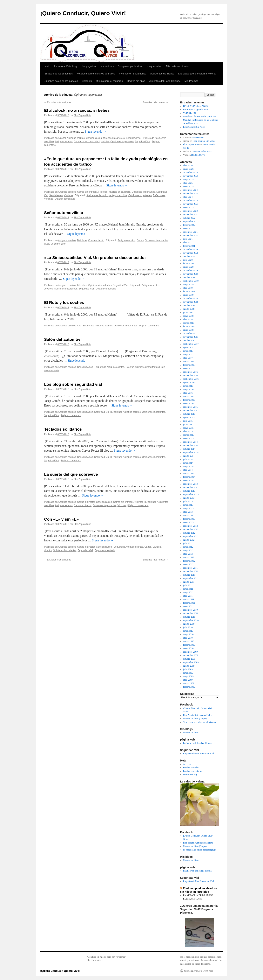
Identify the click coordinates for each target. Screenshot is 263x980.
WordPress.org (190, 775)
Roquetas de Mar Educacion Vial (199, 754)
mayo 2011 (188, 592)
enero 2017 (188, 368)
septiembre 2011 (191, 578)
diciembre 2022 (190, 211)
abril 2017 (188, 358)
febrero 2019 (189, 291)
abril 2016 (188, 393)
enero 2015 (188, 438)
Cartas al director (86, 502)
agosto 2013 (189, 498)
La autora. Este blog (65, 66)
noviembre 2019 (191, 274)
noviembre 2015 (191, 410)
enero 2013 (188, 522)
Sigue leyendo (96, 132)
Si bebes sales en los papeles (61, 81)
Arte (79, 326)
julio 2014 (188, 459)
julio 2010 (188, 627)
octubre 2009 (189, 659)
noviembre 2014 (191, 445)
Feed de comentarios (193, 771)
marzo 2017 (189, 361)
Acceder (187, 764)
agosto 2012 (189, 540)
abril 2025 (188, 183)
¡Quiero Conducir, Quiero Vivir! (83, 13)
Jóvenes (48, 289)
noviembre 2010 (191, 613)
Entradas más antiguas (57, 102)
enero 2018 (188, 330)
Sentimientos (56, 195)
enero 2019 (188, 295)
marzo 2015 (189, 435)
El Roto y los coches (64, 302)
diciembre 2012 (190, 526)
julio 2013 (188, 501)
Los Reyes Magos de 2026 (196, 109)
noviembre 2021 (191, 235)
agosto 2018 (189, 309)
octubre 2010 (189, 617)
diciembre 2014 (190, 442)
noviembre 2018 (191, 302)
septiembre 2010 (191, 620)
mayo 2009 (188, 676)
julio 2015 (188, 421)
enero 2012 (188, 564)
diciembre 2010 (190, 610)
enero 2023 (188, 207)
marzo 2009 (189, 683)
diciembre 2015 (190, 407)
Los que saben (154, 66)
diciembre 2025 (190, 172)
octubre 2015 (189, 414)
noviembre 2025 (191, 176)
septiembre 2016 (191, 379)
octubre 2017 (189, 340)
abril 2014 (188, 470)
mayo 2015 (188, 428)
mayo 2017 (188, 354)
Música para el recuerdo (109, 81)
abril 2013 (188, 512)
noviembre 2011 (191, 571)
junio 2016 (188, 386)
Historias (103, 192)
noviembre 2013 (191, 487)
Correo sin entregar (87, 192)
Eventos (130, 367)
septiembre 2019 (191, 281)
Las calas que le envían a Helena (197, 74)
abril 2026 (188, 165)
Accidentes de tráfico (97, 195)
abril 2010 (188, 638)
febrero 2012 (189, 561)
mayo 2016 (188, 389)
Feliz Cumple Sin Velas (194, 127)
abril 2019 (188, 288)
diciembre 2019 (190, 270)
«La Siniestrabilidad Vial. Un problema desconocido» (95, 257)
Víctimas (69, 195)
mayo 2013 (188, 508)
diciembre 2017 (190, 333)
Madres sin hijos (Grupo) (195, 719)
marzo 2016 (189, 396)
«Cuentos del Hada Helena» (165, 81)
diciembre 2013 (190, 484)
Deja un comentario (65, 199)
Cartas (140, 240)
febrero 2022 (189, 225)
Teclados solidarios (63, 429)
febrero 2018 (189, 326)
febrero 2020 (189, 263)
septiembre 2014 (191, 452)
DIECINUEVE (198, 155)
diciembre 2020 (190, 249)
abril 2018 (188, 319)
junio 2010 (188, 631)
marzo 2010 (189, 641)
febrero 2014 (189, 477)
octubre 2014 (189, 449)
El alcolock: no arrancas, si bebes (77, 110)
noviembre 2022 (191, 214)
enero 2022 (188, 228)
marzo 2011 (189, 599)
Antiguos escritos (76, 138)
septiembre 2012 (191, 536)
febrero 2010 (189, 645)
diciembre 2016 (190, 372)
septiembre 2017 (191, 344)
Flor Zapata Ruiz (82, 115)
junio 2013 (188, 505)
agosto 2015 (189, 417)
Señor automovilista (64, 213)
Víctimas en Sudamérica (133, 74)
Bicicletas (82, 240)
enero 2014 (188, 480)
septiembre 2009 (191, 662)
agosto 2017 (189, 347)
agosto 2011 (189, 582)
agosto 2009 (189, 666)
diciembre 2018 (190, 298)
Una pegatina (88, 66)
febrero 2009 (189, 687)
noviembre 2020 (191, 253)
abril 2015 (188, 431)
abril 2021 (188, 242)
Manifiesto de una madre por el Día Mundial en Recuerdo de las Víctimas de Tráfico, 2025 (201, 120)
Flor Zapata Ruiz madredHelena (198, 715)
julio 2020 (188, 260)
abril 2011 (188, 596)
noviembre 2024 (191, 193)
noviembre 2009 (191, 655)
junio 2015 (188, 424)
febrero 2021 (189, 246)
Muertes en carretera (114, 138)
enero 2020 (188, 267)
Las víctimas (107, 66)
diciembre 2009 (190, 652)
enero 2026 (188, 169)
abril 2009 (188, 680)
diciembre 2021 (190, 232)
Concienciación (94, 138)
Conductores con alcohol (87, 142)
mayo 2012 (188, 550)
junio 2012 (188, 547)
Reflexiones (159, 195)
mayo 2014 (188, 466)
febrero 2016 (189, 400)
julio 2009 (188, 669)
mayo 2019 (188, 284)
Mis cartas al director (178, 66)
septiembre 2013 (191, 494)
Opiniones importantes (122, 142)
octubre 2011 (189, 575)
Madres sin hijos (136, 81)
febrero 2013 (189, 519)
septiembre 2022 (191, 221)
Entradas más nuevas (156, 102)
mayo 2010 (188, 634)
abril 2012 (188, 554)
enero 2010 (188, 648)
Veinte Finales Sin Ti (202, 151)
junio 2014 (188, 463)
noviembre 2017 (191, 337)
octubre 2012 (189, 533)
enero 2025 (188, 186)
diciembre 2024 (190, 190)
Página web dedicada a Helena (197, 743)
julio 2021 (188, 239)
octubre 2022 (189, 218)
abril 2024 (188, 197)
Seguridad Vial (134, 138)
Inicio (47, 66)
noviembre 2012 (191, 529)
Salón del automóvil (63, 339)
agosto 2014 (189, 456)
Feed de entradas (191, 768)
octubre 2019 (189, 277)
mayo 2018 (188, 316)
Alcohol (62, 138)
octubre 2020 (189, 256)
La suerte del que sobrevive (71, 474)
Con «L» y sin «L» (61, 519)
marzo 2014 (189, 473)
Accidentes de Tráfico (162, 74)
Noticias (105, 142)
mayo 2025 (188, 179)
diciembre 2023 (190, 200)
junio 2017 (188, 351)
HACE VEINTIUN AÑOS (196, 106)
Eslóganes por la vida (130, 66)
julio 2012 (188, 543)
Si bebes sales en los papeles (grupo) (200, 722)
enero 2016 (188, 403)
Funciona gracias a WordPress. (199, 971)
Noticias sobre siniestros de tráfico (96, 74)
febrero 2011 (189, 603)
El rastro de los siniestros (59, 74)
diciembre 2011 (190, 568)
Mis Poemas (192, 81)
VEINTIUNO (190, 113)
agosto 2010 (189, 624)
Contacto (87, 81)
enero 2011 (188, 606)
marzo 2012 (189, 557)
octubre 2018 (189, 305)
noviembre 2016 (191, 375)
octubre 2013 (189, 491)
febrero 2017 (189, 365)
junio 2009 (188, 673)
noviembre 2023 (191, 204)
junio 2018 (188, 312)
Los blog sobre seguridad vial (73, 384)
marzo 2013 (189, 515)
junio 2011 (188, 589)
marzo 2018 (189, 323)
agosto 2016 (189, 382)
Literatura (82, 285)
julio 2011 (188, 585)
